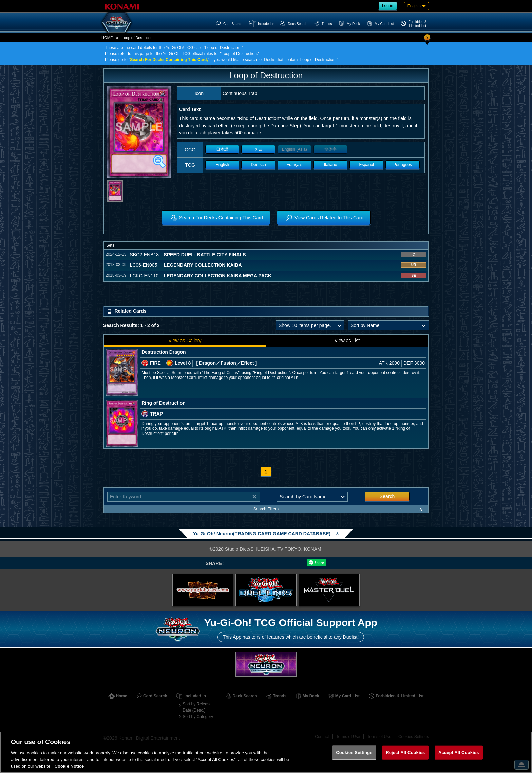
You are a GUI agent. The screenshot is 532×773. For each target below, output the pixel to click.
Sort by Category (198, 717)
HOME (107, 38)
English (222, 165)
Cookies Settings (354, 752)
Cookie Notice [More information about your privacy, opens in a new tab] (69, 766)
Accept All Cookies (459, 752)
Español (367, 165)
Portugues (403, 165)
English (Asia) (294, 149)
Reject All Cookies (405, 752)
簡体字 (330, 149)
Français (294, 165)
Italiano (331, 165)
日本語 (222, 149)
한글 (259, 149)
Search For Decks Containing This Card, (169, 60)
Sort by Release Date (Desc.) (197, 707)
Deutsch (259, 165)
